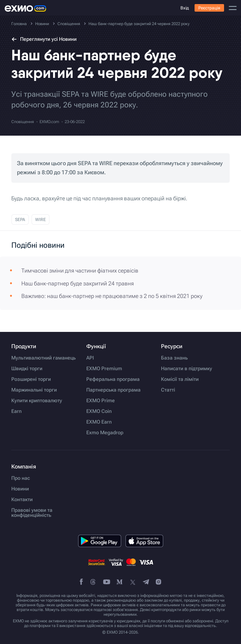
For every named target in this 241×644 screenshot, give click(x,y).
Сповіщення (23, 122)
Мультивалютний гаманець (43, 358)
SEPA (20, 219)
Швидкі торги (27, 369)
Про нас (21, 478)
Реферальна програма (113, 379)
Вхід (185, 8)
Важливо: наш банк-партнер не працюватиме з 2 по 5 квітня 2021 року (112, 296)
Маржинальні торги (34, 390)
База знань (174, 358)
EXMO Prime (101, 401)
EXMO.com (49, 122)
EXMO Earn (99, 422)
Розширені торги (31, 379)
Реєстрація (209, 8)
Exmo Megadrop (105, 433)
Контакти (22, 500)
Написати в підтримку (187, 369)
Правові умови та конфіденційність (32, 513)
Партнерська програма (113, 390)
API (90, 358)
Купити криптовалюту (37, 401)
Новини (20, 489)
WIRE (40, 219)
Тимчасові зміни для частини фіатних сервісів (80, 271)
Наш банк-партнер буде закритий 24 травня (78, 283)
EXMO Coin (99, 411)
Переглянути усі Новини (44, 39)
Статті (168, 390)
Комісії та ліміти (180, 379)
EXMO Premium (104, 369)
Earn (16, 411)
